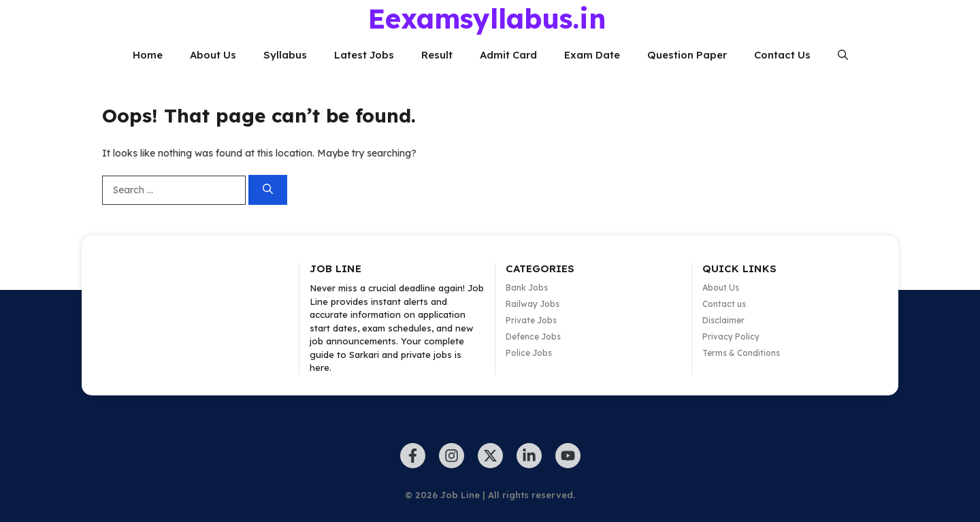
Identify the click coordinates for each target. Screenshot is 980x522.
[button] (843, 55)
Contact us (724, 304)
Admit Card (508, 55)
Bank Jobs (527, 288)
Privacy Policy (731, 337)
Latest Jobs (364, 55)
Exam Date (592, 55)
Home (148, 55)
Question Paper (687, 55)
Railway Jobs (533, 304)
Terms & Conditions (741, 353)
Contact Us (782, 55)
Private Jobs (531, 320)
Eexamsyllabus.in (487, 18)
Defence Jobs (533, 337)
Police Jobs (529, 353)
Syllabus (285, 55)
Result (437, 55)
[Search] (268, 190)
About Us (213, 55)
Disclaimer (723, 320)
